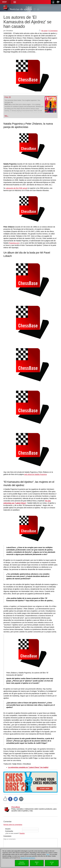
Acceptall (52, 863)
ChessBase (16, 807)
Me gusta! (44, 31)
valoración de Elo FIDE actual (16, 188)
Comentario (7, 836)
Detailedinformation (22, 863)
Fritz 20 (8, 97)
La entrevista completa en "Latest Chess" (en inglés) (28, 767)
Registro (22, 833)
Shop (4, 2)
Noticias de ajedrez (21, 9)
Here (48, 854)
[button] (15, 2)
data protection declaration (28, 858)
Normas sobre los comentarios (13, 825)
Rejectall (37, 863)
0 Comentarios (53, 31)
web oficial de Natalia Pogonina (36, 474)
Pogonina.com (14, 243)
